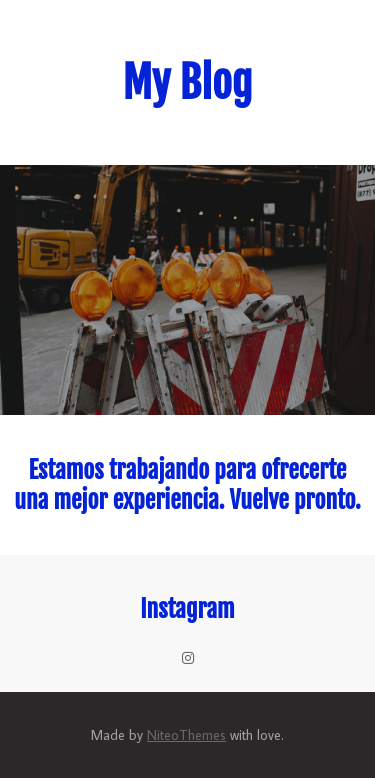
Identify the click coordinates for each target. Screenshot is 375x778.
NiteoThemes (186, 735)
